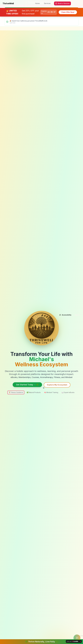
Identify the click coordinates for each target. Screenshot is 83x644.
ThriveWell (8, 3)
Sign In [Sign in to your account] (77, 3)
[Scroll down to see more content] (44, 388)
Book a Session (62, 3)
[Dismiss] (80, 641)
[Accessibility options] (65, 315)
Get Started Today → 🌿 (26, 385)
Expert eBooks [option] (68, 392)
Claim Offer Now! (68, 12)
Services (47, 3)
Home (37, 3)
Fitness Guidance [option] (16, 392)
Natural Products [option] (34, 392)
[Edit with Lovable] (72, 641)
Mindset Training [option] (51, 392)
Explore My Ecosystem (57, 385)
